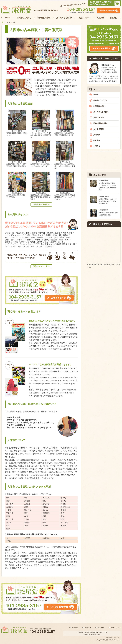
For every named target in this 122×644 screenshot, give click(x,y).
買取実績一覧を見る (41, 204)
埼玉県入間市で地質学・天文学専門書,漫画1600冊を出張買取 (17, 154)
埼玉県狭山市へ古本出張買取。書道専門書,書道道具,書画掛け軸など (41, 186)
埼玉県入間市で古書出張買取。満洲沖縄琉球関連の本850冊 (65, 123)
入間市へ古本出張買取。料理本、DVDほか (17, 185)
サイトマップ (116, 628)
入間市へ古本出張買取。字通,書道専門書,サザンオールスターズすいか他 (65, 186)
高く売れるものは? (101, 112)
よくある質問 (98, 129)
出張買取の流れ (99, 106)
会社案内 (97, 140)
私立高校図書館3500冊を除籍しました (17, 123)
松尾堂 (106, 640)
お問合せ (97, 146)
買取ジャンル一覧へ (41, 266)
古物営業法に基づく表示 (113, 638)
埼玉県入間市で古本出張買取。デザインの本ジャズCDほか (41, 154)
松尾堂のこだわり (100, 100)
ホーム (96, 95)
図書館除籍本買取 (100, 123)
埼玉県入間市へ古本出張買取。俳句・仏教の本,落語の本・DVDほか (65, 155)
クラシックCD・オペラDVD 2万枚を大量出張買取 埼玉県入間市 (41, 124)
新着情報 (75, 628)
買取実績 (97, 135)
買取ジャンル (98, 118)
